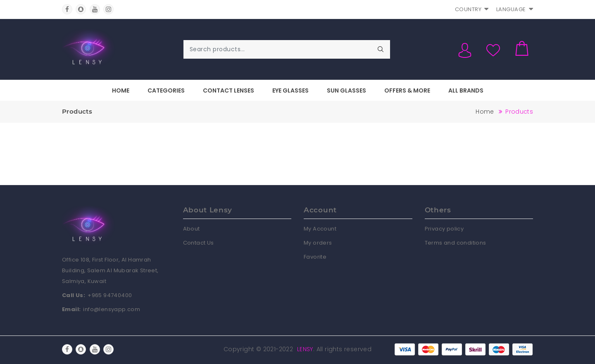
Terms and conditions (456, 243)
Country (472, 9)
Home (121, 90)
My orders (318, 243)
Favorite (315, 257)
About (192, 229)
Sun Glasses (346, 90)
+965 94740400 (110, 295)
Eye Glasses (290, 90)
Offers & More (407, 90)
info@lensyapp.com (112, 309)
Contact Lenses (228, 90)
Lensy (305, 349)
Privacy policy (444, 229)
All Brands (466, 90)
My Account (320, 229)
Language (515, 9)
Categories (166, 90)
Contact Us (199, 243)
